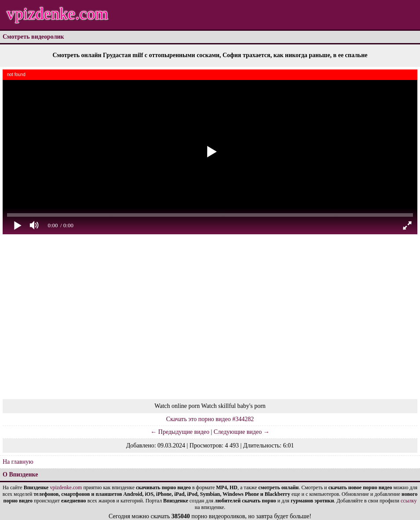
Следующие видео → (242, 432)
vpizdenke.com (57, 14)
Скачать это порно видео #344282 (210, 419)
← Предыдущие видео (180, 432)
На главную (18, 462)
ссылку (409, 501)
